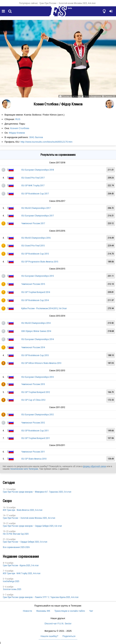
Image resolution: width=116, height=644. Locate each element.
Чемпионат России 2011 (33, 452)
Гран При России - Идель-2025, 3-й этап (21, 565)
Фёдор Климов (17, 133)
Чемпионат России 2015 (33, 284)
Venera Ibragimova (93, 96)
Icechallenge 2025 (11, 581)
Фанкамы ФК (43, 611)
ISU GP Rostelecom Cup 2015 (35, 254)
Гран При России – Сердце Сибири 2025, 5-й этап (25, 542)
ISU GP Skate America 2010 (34, 459)
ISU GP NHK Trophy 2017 (33, 185)
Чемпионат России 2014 (33, 347)
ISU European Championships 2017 (38, 216)
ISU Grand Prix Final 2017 (33, 178)
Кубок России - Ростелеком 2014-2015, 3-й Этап (44, 308)
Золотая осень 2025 (12, 589)
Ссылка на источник (71, 96)
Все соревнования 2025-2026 (16, 547)
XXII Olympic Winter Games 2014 (36, 331)
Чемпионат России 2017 (33, 223)
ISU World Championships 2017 (36, 208)
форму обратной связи (94, 466)
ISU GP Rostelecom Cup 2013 (35, 355)
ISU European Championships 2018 (38, 170)
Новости (27, 611)
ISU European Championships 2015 (38, 276)
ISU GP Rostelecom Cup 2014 (35, 300)
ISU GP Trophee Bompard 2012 (36, 392)
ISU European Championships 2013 (38, 377)
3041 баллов (36, 137)
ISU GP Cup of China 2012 (33, 400)
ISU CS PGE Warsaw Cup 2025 (16, 534)
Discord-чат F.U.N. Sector (58, 624)
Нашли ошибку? (49, 636)
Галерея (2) (110, 96)
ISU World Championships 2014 (36, 323)
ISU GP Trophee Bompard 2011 (36, 438)
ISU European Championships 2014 (38, 339)
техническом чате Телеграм (24, 469)
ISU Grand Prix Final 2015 (33, 246)
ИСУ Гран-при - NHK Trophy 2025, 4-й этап (22, 573)
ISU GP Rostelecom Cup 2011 (35, 431)
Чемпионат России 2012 (33, 423)
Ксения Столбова (20, 128)
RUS (18, 119)
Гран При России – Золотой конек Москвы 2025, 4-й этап (68, 3)
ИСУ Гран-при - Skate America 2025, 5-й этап (23, 510)
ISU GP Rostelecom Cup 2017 (35, 194)
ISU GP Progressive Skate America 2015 (40, 262)
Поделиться (69, 636)
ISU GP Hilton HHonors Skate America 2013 (41, 363)
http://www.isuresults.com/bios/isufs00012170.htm (47, 142)
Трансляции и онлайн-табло (70, 611)
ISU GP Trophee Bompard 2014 (36, 292)
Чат (91, 611)
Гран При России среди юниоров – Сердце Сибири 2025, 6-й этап (32, 526)
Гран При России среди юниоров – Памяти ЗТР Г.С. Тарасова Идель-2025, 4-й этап (41, 597)
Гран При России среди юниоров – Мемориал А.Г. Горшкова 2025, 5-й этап (37, 492)
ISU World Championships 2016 (36, 238)
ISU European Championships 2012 (38, 415)
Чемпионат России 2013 (33, 384)
